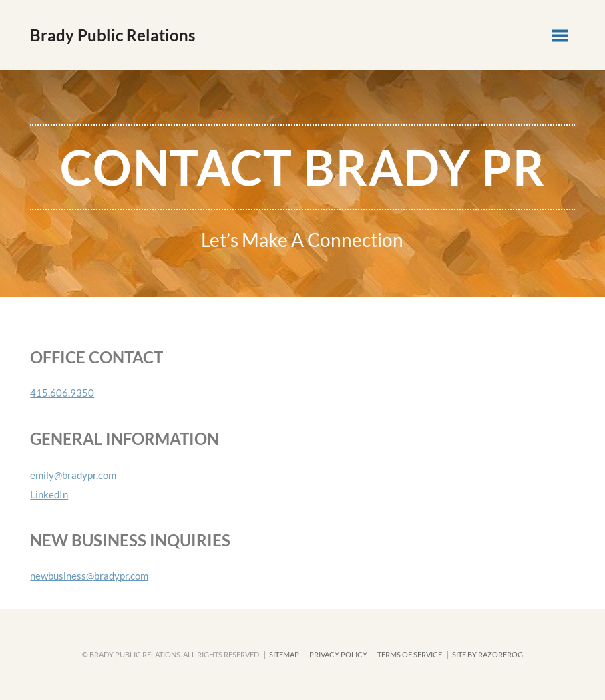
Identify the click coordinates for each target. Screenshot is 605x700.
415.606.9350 (62, 393)
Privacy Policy (338, 654)
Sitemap (284, 654)
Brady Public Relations (113, 35)
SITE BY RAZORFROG (487, 654)
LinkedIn (49, 494)
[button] (560, 35)
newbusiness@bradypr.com (89, 576)
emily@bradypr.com (73, 475)
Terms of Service (410, 654)
